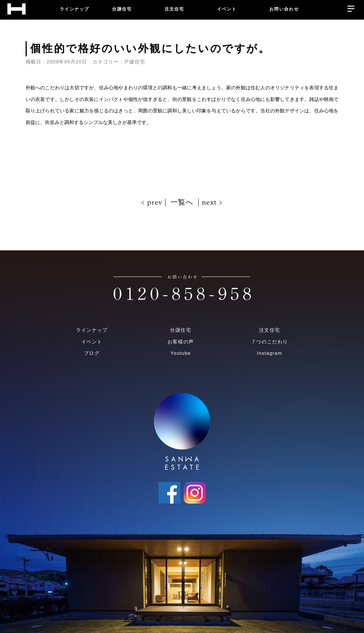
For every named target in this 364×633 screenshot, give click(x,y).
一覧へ (182, 202)
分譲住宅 (181, 330)
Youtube (181, 353)
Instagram (269, 353)
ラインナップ (92, 330)
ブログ (92, 353)
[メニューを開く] (351, 7)
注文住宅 (270, 330)
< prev (153, 202)
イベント (92, 342)
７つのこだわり (270, 342)
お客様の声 (181, 342)
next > (211, 202)
